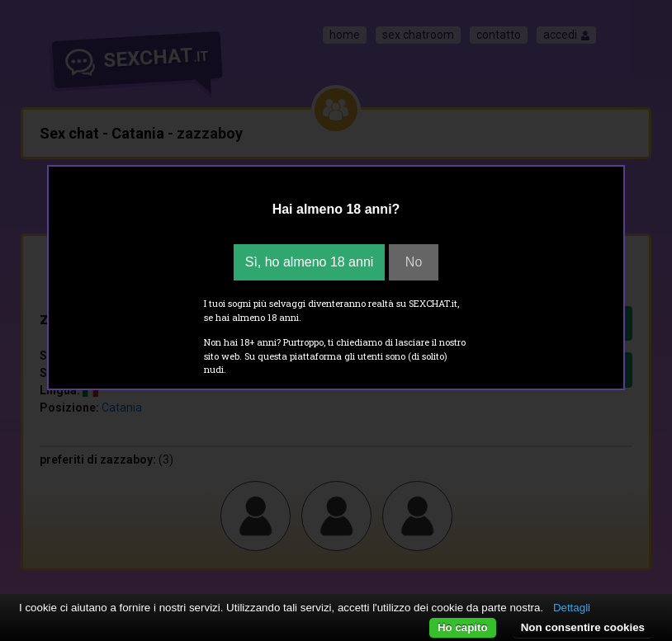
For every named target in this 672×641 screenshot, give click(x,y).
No (414, 262)
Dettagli (572, 608)
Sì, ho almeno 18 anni (310, 262)
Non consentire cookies (583, 627)
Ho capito (463, 627)
